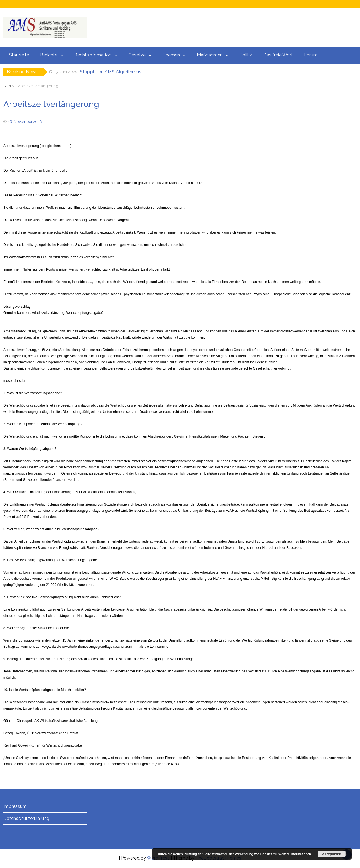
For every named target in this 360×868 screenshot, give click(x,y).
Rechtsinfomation (93, 55)
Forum (311, 55)
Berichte (49, 55)
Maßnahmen (210, 55)
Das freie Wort (278, 55)
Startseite (19, 55)
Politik (246, 55)
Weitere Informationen (295, 854)
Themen (171, 55)
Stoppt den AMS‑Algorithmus (111, 72)
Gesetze (137, 55)
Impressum (15, 806)
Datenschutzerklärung (26, 818)
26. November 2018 (25, 121)
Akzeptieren (332, 854)
